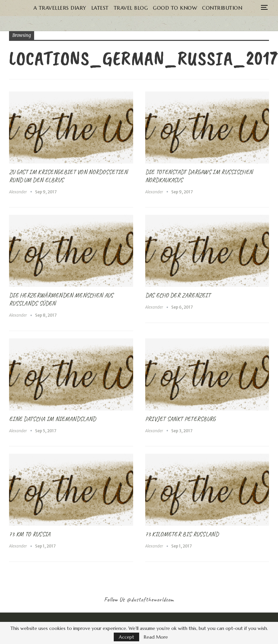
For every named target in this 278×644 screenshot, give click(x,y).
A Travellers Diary (67, 8)
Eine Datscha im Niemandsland (52, 419)
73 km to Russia (30, 534)
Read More (156, 637)
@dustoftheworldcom (150, 599)
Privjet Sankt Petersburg (180, 419)
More (223, 8)
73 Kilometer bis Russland (182, 534)
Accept (126, 637)
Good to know (186, 8)
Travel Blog (141, 8)
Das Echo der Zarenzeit (178, 295)
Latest (108, 8)
